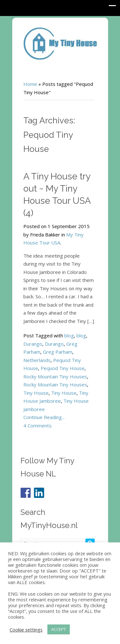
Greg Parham (58, 352)
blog (69, 335)
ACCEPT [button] (59, 629)
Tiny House (36, 393)
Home (30, 84)
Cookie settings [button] (26, 630)
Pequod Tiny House (63, 368)
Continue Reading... (44, 417)
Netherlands (37, 360)
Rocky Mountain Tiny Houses (55, 376)
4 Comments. (38, 425)
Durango (33, 344)
